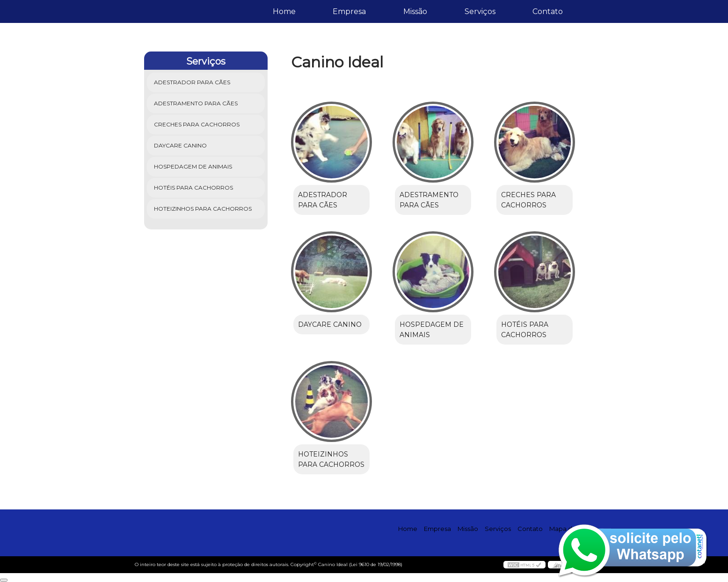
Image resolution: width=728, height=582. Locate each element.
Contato (548, 11)
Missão (415, 11)
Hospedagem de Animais (194, 166)
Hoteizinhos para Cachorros (204, 209)
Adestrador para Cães (193, 82)
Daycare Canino (181, 145)
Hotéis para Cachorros (194, 188)
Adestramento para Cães (197, 103)
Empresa (349, 11)
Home (284, 11)
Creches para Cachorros (197, 124)
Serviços (480, 11)
